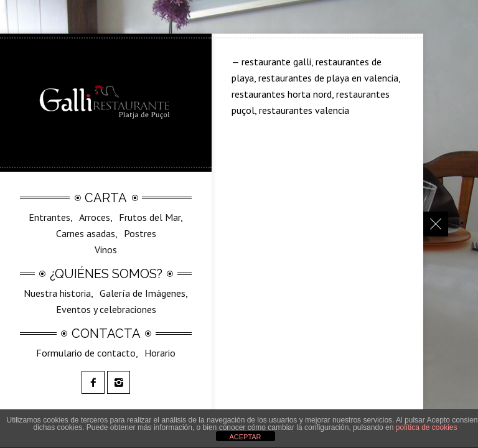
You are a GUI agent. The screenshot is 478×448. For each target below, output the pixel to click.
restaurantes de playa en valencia (328, 78)
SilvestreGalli (116, 258)
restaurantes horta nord (282, 94)
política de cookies (427, 427)
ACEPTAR (245, 437)
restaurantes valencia (304, 110)
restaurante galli (276, 62)
